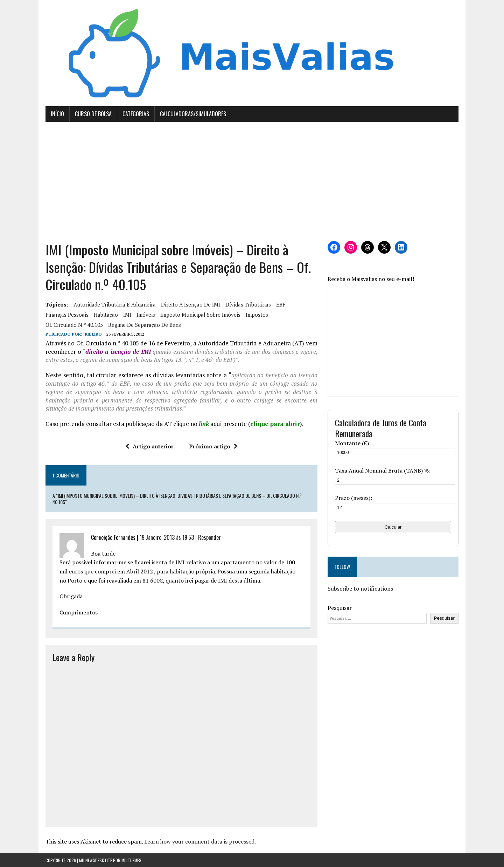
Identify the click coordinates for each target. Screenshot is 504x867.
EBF (281, 304)
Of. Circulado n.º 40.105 (74, 325)
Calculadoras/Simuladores (193, 114)
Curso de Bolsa (93, 114)
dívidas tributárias (248, 304)
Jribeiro (93, 334)
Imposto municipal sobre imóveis (200, 315)
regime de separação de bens (145, 325)
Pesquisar (340, 608)
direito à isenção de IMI (191, 304)
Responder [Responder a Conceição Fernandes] (209, 537)
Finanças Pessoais (67, 315)
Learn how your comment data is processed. (200, 841)
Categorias (136, 114)
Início (57, 114)
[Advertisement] (252, 181)
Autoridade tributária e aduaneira (115, 304)
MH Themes (131, 860)
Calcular (393, 527)
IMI (127, 315)
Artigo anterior (149, 446)
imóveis (146, 315)
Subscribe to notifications (360, 589)
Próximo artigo (213, 446)
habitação (106, 315)
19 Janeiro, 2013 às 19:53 (167, 537)
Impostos (257, 315)
